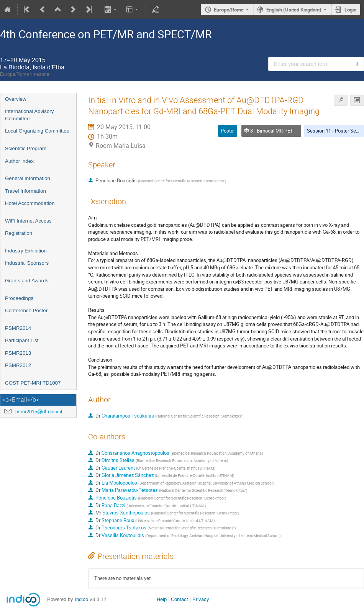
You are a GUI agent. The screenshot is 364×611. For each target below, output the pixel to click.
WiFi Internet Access (28, 221)
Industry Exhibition (26, 251)
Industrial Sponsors (27, 263)
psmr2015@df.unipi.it (39, 412)
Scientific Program (26, 148)
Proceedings (19, 298)
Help (162, 599)
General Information (28, 178)
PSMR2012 (18, 365)
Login (350, 10)
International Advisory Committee (29, 115)
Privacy (201, 599)
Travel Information (25, 191)
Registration (19, 233)
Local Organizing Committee (37, 131)
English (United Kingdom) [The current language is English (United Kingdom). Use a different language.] (294, 10)
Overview (16, 99)
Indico (81, 599)
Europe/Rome (229, 10)
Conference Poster (26, 310)
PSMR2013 (18, 353)
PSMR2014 (18, 328)
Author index (19, 161)
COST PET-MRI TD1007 (33, 383)
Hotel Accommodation (30, 203)
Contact (180, 599)
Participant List (22, 340)
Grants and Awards (27, 281)
